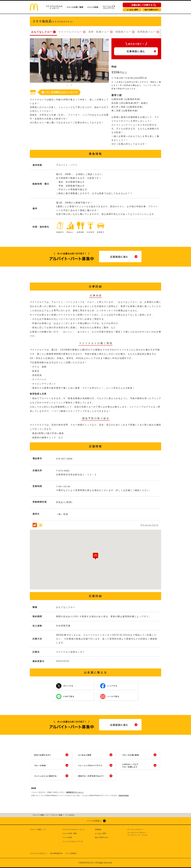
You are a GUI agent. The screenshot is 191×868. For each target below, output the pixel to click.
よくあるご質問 (132, 10)
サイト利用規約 (71, 853)
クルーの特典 (93, 7)
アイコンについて (149, 525)
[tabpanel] (69, 61)
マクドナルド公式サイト (39, 853)
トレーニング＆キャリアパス (109, 7)
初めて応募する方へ (152, 10)
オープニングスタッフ (135, 829)
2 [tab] (71, 85)
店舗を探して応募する (142, 5)
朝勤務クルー (123, 32)
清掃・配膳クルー (99, 32)
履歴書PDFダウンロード (75, 792)
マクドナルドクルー (70, 32)
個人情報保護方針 (56, 853)
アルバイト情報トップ (38, 829)
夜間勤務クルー (147, 32)
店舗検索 (98, 829)
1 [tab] (67, 85)
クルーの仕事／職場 (75, 7)
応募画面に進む (136, 51)
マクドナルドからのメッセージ (54, 7)
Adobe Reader (124, 795)
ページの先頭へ (94, 821)
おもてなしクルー (42, 32)
